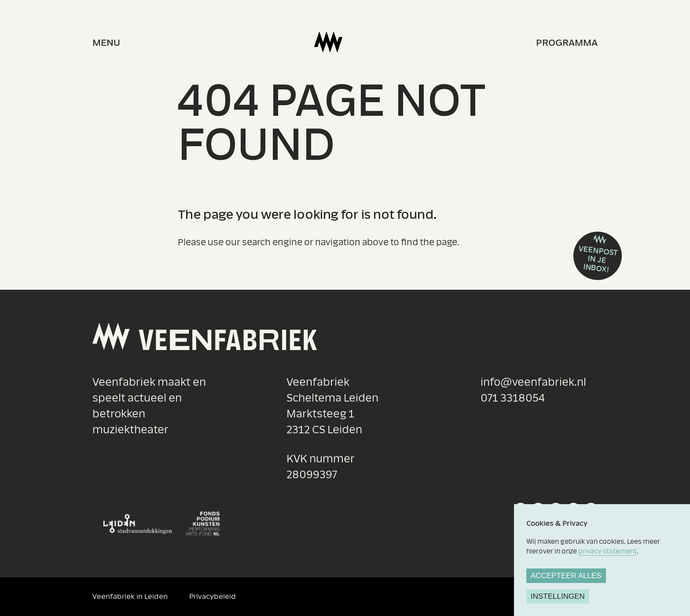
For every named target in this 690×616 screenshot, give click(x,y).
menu (106, 43)
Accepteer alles (566, 576)
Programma (567, 43)
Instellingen (558, 596)
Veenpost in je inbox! (598, 259)
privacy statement (607, 551)
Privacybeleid (213, 596)
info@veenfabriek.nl (533, 382)
